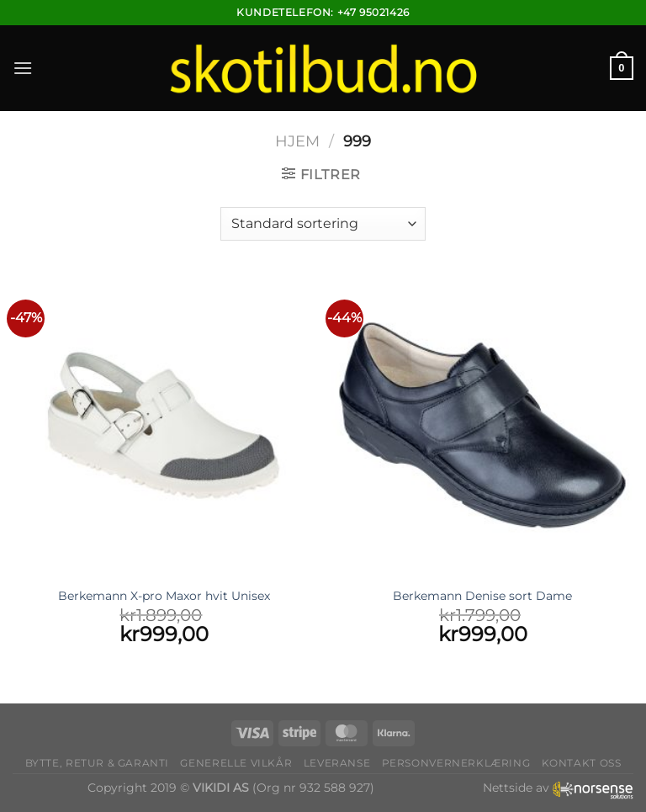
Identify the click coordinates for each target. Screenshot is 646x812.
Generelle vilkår (236, 763)
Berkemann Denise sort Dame (482, 596)
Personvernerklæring (456, 763)
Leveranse (337, 763)
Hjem (297, 141)
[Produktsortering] (323, 224)
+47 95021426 (373, 12)
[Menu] (23, 68)
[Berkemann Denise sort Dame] (482, 425)
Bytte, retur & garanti (97, 763)
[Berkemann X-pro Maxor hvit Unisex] (164, 425)
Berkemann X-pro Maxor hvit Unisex (164, 596)
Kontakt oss (582, 763)
